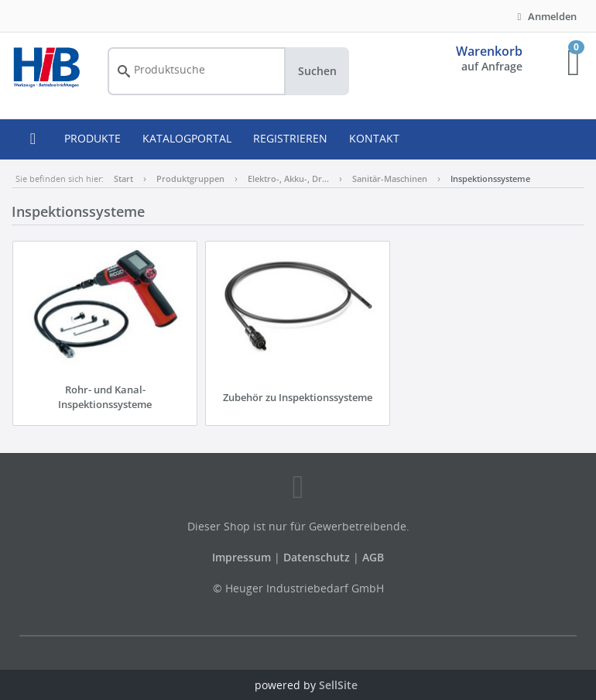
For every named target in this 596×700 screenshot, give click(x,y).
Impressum (243, 557)
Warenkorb (489, 51)
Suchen (317, 71)
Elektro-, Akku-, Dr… (288, 178)
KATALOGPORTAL (187, 138)
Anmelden (545, 16)
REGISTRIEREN (290, 138)
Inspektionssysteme (490, 178)
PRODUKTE (92, 138)
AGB (373, 557)
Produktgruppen (190, 178)
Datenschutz (317, 557)
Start (123, 178)
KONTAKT (374, 138)
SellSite (338, 685)
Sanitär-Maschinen (390, 178)
